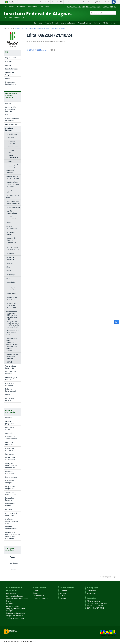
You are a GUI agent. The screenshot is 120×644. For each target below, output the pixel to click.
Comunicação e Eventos (15, 596)
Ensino (9, 601)
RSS (115, 17)
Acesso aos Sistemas (68, 23)
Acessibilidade (72, 6)
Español (106, 6)
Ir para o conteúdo (10, 6)
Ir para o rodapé (45, 6)
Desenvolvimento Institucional (17, 599)
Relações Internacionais (14, 616)
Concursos (46, 29)
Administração (11, 594)
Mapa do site (96, 6)
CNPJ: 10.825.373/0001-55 (95, 608)
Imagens (13, 569)
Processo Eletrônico (84, 23)
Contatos (113, 23)
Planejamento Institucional (16, 613)
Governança (38, 23)
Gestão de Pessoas (35, 29)
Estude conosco (39, 596)
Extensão (9, 604)
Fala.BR (105, 23)
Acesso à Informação (52, 23)
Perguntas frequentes (41, 598)
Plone (34, 641)
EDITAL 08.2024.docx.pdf (37, 50)
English (113, 6)
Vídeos (12, 557)
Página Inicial (19, 29)
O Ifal (26, 29)
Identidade (14, 563)
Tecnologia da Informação (15, 618)
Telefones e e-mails (93, 601)
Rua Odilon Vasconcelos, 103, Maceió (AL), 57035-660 (97, 604)
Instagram (109, 17)
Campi (35, 593)
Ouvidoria (97, 23)
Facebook (103, 17)
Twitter (112, 17)
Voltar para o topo (109, 577)
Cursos (35, 591)
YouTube (106, 17)
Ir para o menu (22, 6)
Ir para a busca (33, 6)
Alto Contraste (84, 6)
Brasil (11, 2)
